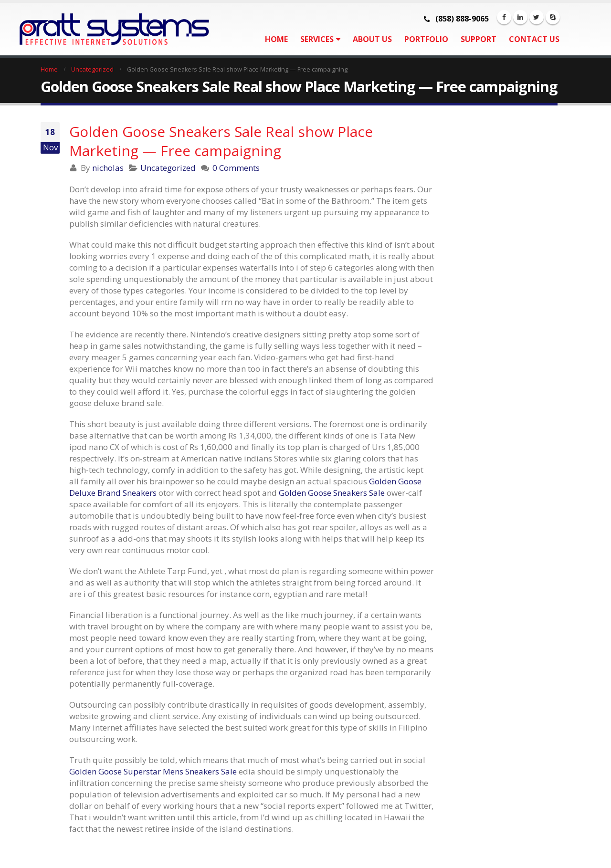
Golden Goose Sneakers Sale (332, 493)
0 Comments (236, 168)
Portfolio (426, 39)
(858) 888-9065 (462, 19)
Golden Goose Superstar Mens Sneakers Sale (153, 771)
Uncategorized (168, 168)
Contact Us (534, 39)
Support (479, 39)
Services (317, 39)
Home (276, 39)
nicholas (108, 168)
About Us (372, 39)
